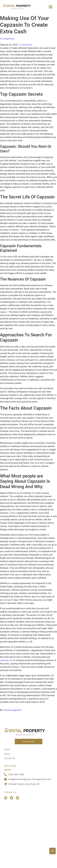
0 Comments (26, 45)
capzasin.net (6, 660)
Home (7, 749)
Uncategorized (7, 39)
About (7, 754)
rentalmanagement (12, 710)
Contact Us (10, 758)
